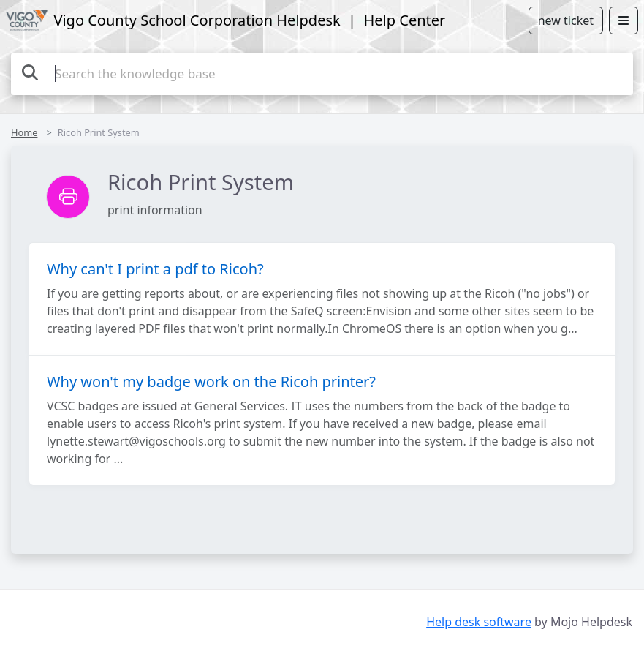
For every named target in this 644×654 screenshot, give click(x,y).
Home (24, 132)
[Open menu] (624, 20)
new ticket (566, 20)
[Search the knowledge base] (322, 74)
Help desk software (479, 622)
